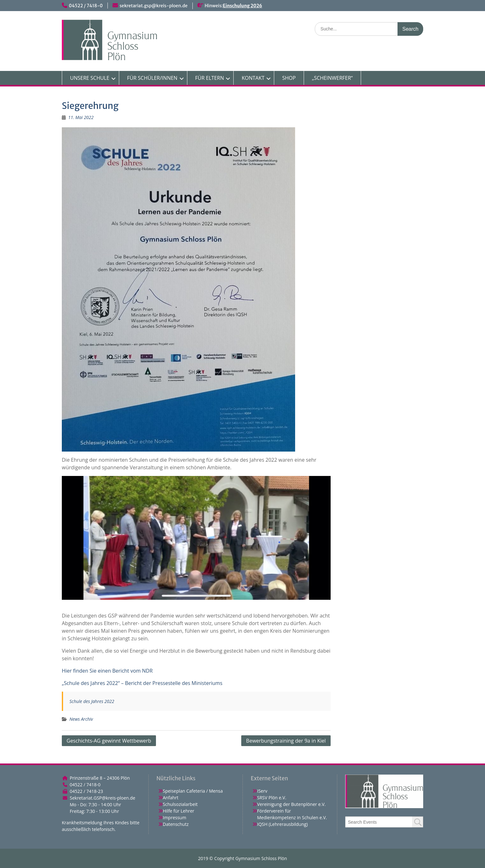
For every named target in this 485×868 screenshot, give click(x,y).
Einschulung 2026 (242, 6)
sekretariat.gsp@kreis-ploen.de (153, 6)
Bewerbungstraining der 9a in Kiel (286, 741)
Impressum (175, 817)
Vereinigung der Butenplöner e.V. (291, 804)
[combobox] (384, 822)
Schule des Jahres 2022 (92, 701)
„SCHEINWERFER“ (332, 78)
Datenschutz (176, 824)
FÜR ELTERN (210, 78)
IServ (262, 791)
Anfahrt (171, 798)
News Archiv (81, 719)
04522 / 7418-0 (86, 6)
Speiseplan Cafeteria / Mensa (193, 791)
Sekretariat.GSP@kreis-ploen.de (103, 798)
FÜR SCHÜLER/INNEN (152, 78)
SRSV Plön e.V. (272, 798)
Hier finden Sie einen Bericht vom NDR (107, 671)
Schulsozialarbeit (180, 804)
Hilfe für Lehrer (179, 811)
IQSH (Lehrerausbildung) (282, 824)
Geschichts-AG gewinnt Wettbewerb (109, 741)
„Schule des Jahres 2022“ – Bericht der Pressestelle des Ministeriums (142, 683)
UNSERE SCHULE (90, 78)
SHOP (289, 78)
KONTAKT (253, 78)
